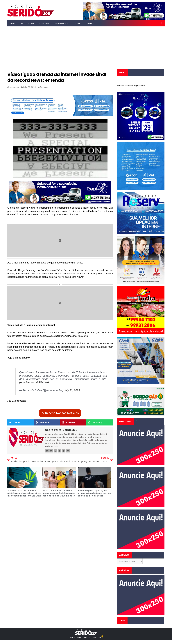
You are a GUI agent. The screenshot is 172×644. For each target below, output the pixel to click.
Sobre (77, 23)
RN (22, 23)
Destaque (44, 87)
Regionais (44, 23)
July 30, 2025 (72, 390)
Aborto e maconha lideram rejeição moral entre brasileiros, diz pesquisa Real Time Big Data (24, 493)
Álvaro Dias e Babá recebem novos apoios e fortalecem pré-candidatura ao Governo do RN (59, 493)
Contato (90, 23)
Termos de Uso (62, 23)
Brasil (31, 23)
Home (13, 23)
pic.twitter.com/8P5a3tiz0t (34, 382)
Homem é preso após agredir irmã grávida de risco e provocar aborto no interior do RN (95, 493)
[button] (162, 23)
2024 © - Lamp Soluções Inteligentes (85, 637)
